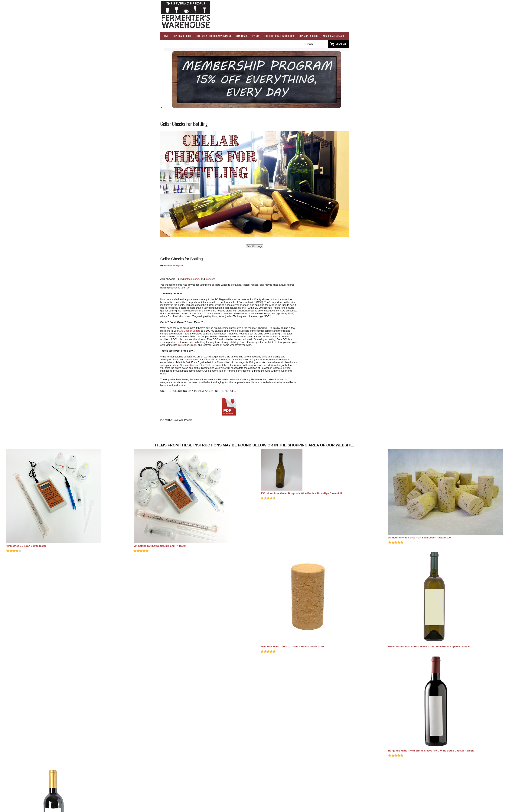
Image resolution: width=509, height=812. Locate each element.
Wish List (193, 44)
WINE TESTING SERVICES (360, 36)
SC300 (193, 345)
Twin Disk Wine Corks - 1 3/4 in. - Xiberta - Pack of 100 (293, 647)
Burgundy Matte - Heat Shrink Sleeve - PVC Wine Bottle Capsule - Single (431, 751)
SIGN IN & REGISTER (182, 36)
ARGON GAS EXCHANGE (334, 36)
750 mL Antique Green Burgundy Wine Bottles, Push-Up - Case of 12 (302, 493)
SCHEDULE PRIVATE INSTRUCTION (279, 36)
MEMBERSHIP (242, 36)
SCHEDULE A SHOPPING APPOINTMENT (213, 36)
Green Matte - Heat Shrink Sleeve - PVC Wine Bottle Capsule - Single (429, 647)
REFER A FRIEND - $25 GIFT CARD (419, 36)
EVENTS (256, 36)
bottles (188, 279)
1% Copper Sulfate (190, 331)
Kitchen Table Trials (200, 365)
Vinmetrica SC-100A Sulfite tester (26, 546)
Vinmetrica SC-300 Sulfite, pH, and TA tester (160, 546)
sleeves (210, 279)
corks (196, 279)
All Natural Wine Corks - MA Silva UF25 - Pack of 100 (419, 538)
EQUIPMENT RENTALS (489, 36)
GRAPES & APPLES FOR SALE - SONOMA (457, 36)
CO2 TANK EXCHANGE (309, 36)
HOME (166, 36)
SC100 (182, 345)
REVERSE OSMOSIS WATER (388, 36)
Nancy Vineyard (174, 266)
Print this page (254, 246)
